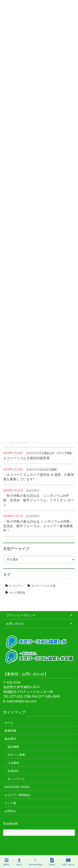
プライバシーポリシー (21, 615)
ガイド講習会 (17, 593)
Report (52, 862)
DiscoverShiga (35, 862)
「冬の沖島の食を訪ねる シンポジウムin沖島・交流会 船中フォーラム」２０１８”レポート (39, 500)
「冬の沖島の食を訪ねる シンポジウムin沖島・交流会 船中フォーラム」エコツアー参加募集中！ (38, 526)
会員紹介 (13, 771)
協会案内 (10, 739)
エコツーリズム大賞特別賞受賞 (26, 458)
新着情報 (10, 731)
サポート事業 (16, 755)
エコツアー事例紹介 (18, 795)
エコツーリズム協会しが (40, 453)
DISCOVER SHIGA (17, 787)
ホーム (9, 723)
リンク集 (10, 803)
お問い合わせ (15, 624)
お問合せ (10, 811)
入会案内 (13, 763)
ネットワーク (16, 779)
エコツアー (33, 491)
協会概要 (13, 747)
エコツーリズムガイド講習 (41, 470)
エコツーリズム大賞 (43, 586)
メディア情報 (64, 453)
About (19, 862)
